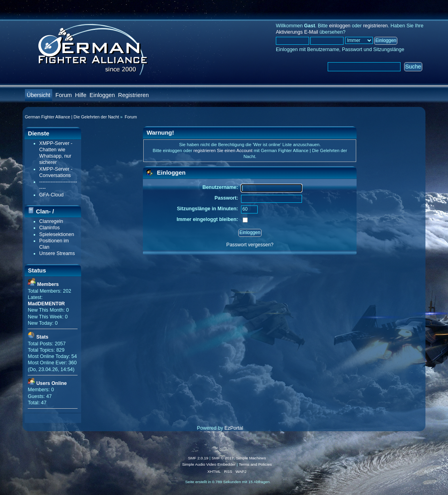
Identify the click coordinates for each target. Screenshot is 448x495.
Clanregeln (51, 221)
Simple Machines (251, 458)
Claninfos (49, 228)
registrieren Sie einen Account (223, 150)
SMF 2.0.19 (198, 458)
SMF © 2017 (223, 458)
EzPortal (234, 428)
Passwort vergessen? (250, 245)
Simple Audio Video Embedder (209, 464)
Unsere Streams (57, 253)
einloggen (340, 26)
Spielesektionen (57, 234)
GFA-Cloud (51, 195)
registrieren (375, 26)
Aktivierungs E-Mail (297, 32)
